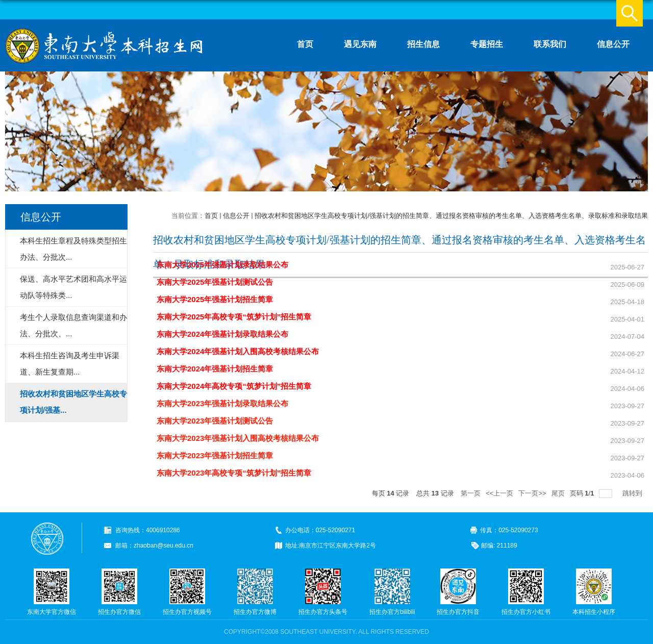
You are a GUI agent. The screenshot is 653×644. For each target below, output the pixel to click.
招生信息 (423, 44)
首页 (305, 44)
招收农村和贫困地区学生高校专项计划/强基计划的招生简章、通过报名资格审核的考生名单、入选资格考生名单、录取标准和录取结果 (451, 216)
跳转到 (633, 493)
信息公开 (613, 44)
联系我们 (550, 44)
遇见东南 (360, 44)
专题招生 (487, 44)
